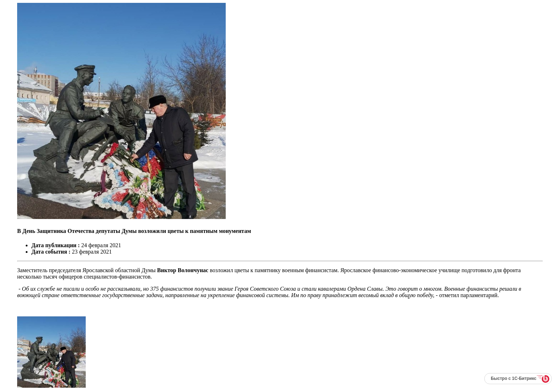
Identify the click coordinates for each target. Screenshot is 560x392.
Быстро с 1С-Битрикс (514, 378)
